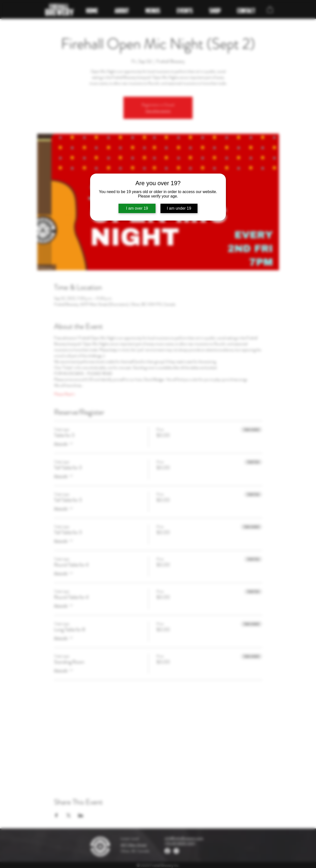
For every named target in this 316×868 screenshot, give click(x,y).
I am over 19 (137, 208)
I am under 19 (179, 208)
